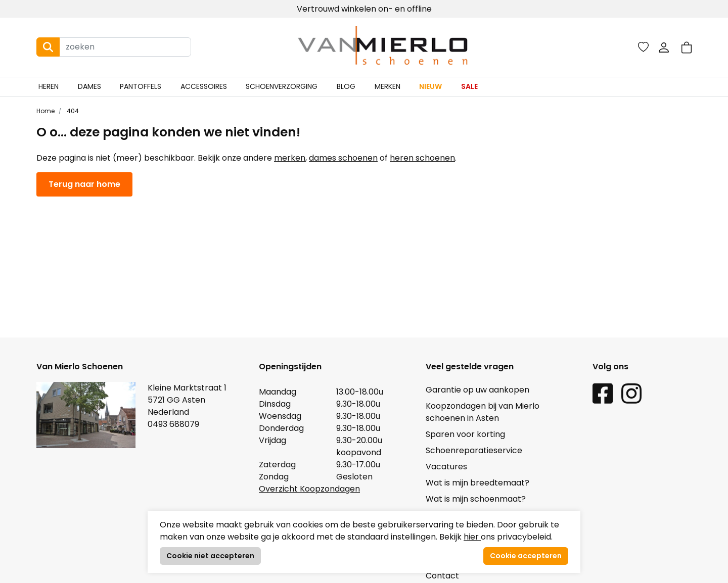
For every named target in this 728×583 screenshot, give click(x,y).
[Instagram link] (631, 393)
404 (72, 111)
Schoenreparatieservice (474, 450)
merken (290, 158)
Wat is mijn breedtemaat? (477, 483)
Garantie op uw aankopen (477, 390)
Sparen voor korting (465, 434)
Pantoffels (141, 86)
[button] (687, 47)
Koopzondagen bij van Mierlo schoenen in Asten (483, 412)
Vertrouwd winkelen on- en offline (364, 9)
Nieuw (430, 86)
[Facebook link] (603, 393)
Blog (346, 86)
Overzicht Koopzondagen (309, 489)
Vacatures (446, 467)
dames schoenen (343, 158)
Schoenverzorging (282, 86)
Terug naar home (84, 184)
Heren (49, 86)
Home (45, 111)
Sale (469, 86)
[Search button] (48, 47)
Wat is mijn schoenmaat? (476, 499)
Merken (388, 86)
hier (472, 537)
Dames (89, 86)
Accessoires (204, 86)
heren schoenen (422, 158)
